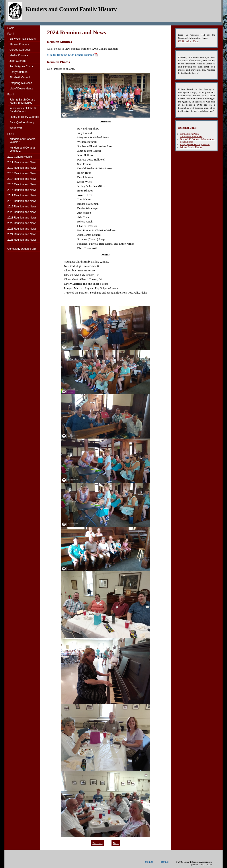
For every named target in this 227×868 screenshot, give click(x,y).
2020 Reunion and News (22, 212)
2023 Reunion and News (22, 229)
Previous (98, 843)
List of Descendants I (22, 89)
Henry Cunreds (19, 72)
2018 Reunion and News (22, 201)
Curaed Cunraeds (20, 50)
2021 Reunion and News (22, 218)
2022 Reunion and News (22, 223)
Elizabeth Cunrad (20, 77)
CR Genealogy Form (188, 41)
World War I (17, 128)
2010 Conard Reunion (20, 157)
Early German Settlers (23, 39)
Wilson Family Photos (191, 147)
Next (116, 843)
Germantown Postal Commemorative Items (191, 135)
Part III (11, 134)
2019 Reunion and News (22, 207)
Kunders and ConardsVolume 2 (23, 149)
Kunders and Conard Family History (71, 9)
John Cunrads (18, 61)
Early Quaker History (22, 122)
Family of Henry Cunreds (24, 117)
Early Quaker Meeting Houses (195, 144)
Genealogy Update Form (22, 249)
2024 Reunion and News (22, 234)
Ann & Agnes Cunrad (22, 66)
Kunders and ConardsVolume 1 (23, 141)
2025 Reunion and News (22, 240)
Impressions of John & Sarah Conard (23, 110)
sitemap (149, 862)
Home (11, 28)
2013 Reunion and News (22, 173)
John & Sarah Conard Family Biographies (22, 101)
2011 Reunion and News (22, 162)
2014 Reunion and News (22, 179)
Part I (11, 34)
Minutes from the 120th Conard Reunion (70, 55)
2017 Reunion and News (22, 195)
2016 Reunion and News (22, 190)
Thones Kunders (19, 44)
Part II (11, 95)
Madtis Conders (19, 55)
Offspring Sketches (21, 83)
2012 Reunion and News (22, 168)
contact (164, 862)
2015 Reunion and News (22, 184)
